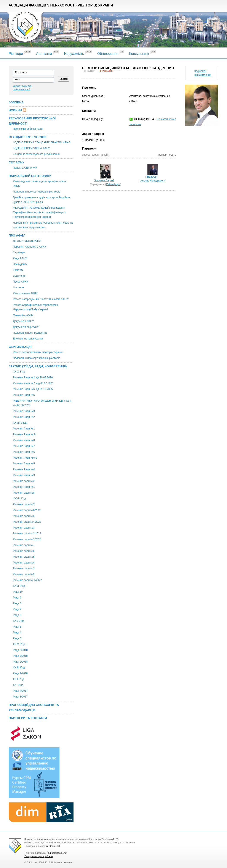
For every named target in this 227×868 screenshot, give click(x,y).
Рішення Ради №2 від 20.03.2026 (33, 377)
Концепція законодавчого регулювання (36, 154)
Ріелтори (16, 54)
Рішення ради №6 (24, 551)
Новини (15, 110)
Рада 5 (17, 627)
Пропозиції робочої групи (28, 129)
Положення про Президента (30, 333)
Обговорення (108, 54)
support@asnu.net (58, 853)
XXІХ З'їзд (19, 372)
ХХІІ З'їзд (18, 679)
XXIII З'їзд (19, 668)
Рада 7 (17, 609)
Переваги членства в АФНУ (30, 247)
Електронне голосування (28, 339)
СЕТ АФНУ (16, 162)
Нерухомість (74, 54)
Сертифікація (20, 347)
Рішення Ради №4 (24, 469)
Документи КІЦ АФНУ (26, 327)
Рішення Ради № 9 (24, 434)
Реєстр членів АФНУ (25, 293)
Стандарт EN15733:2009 (27, 137)
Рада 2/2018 (20, 662)
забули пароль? (22, 89)
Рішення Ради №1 (24, 429)
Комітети (18, 270)
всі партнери (166, 155)
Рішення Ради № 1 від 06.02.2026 (33, 383)
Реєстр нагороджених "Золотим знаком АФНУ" (41, 299)
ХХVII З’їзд (19, 499)
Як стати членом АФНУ (27, 241)
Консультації (139, 54)
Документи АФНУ (23, 321)
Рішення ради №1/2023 (27, 539)
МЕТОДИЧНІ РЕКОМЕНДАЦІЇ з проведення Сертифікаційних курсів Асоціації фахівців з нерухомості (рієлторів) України (39, 212)
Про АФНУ (17, 235)
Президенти (20, 264)
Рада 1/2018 (20, 673)
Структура (19, 253)
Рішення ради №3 (24, 528)
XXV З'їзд (19, 621)
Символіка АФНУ (23, 315)
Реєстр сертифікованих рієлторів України (38, 352)
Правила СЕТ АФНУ (25, 168)
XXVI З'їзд (19, 586)
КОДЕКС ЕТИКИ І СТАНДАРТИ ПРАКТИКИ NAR (42, 142)
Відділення (20, 276)
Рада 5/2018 (20, 650)
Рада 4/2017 (20, 691)
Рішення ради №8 (24, 493)
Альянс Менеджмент (153, 181)
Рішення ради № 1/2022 (27, 580)
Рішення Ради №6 (24, 452)
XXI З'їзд (18, 685)
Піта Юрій (151, 177)
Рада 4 (17, 633)
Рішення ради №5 (24, 516)
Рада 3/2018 (20, 656)
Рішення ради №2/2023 (27, 533)
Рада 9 (17, 598)
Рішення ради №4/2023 (27, 522)
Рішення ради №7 (24, 504)
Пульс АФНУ (21, 282)
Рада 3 (17, 638)
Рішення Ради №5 (24, 395)
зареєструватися (22, 86)
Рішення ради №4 (24, 563)
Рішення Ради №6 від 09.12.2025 (33, 389)
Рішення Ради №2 (24, 417)
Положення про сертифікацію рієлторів (37, 192)
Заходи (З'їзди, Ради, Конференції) (38, 366)
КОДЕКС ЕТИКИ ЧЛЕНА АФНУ (31, 148)
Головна (16, 102)
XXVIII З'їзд (20, 423)
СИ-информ (113, 184)
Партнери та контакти (28, 718)
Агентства (44, 54)
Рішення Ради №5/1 (25, 458)
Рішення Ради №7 (24, 446)
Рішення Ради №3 (24, 411)
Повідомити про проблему (39, 856)
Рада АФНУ (20, 258)
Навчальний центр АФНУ (30, 176)
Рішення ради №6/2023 (27, 510)
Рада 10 (18, 592)
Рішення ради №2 (24, 481)
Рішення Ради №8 (24, 440)
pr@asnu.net (53, 846)
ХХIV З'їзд (19, 644)
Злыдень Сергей (104, 180)
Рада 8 (17, 603)
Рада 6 (17, 615)
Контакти (18, 287)
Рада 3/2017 (20, 697)
